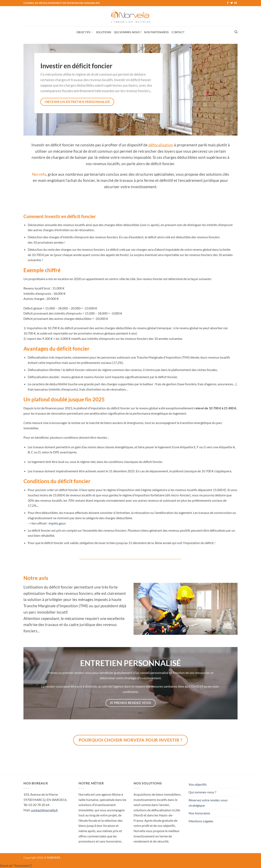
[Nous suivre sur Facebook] (228, 3)
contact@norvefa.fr (44, 810)
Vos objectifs (198, 784)
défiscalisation (161, 145)
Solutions (104, 32)
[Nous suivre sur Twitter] (232, 3)
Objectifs (85, 32)
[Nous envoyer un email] (236, 3)
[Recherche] (236, 32)
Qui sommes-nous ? (128, 32)
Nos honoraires (199, 813)
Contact (178, 32)
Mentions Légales (201, 821)
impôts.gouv (57, 523)
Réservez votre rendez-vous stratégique (208, 803)
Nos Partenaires (156, 32)
